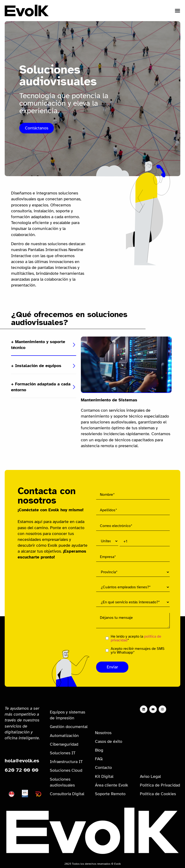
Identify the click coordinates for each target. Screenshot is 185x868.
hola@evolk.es (22, 761)
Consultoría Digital (67, 794)
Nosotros (103, 733)
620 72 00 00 (22, 770)
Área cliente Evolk (112, 785)
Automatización (64, 736)
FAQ (99, 759)
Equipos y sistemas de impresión (67, 715)
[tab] (44, 345)
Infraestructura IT (66, 762)
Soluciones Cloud (66, 770)
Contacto (103, 767)
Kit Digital (104, 776)
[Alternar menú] (177, 11)
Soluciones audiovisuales (62, 782)
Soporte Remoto (110, 794)
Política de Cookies (158, 794)
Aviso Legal (150, 776)
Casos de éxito (109, 741)
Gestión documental (69, 727)
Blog (99, 750)
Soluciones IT (63, 753)
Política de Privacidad (160, 785)
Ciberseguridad (64, 744)
